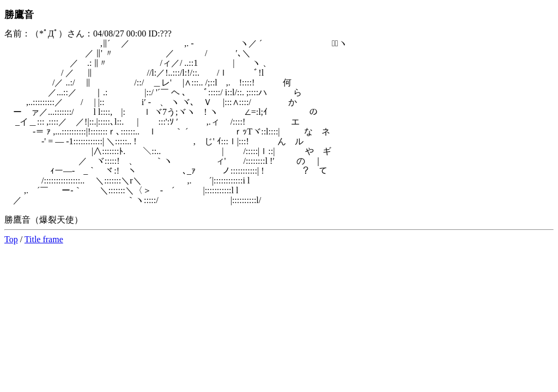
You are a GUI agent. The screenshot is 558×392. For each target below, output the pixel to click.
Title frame (44, 239)
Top (11, 239)
